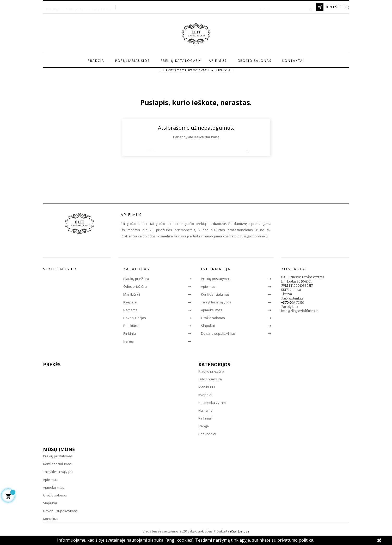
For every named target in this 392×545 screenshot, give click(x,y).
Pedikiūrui (131, 326)
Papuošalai (207, 434)
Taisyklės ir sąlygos (216, 302)
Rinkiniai (130, 333)
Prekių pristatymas (216, 279)
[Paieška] (284, 7)
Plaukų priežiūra (136, 279)
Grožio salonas (213, 318)
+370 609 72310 (220, 70)
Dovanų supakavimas (218, 333)
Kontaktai (51, 519)
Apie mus (208, 286)
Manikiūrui (132, 294)
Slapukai (208, 326)
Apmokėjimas (212, 310)
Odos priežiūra (135, 286)
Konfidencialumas (215, 294)
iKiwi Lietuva (240, 531)
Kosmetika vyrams (213, 403)
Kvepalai (130, 302)
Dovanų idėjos (135, 318)
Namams (130, 310)
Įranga (128, 341)
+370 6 (286, 302)
